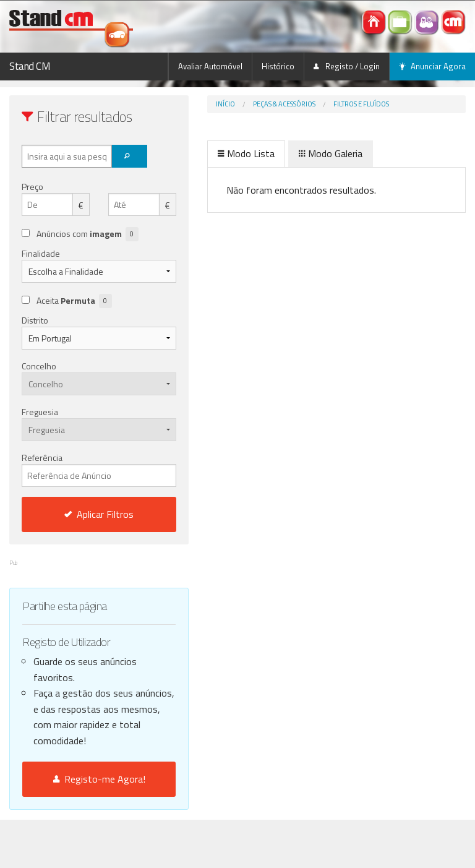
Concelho (39, 366)
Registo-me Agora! (99, 779)
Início (225, 104)
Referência (99, 469)
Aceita (74, 301)
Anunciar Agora (432, 66)
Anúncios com (88, 234)
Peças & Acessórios (284, 104)
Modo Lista (246, 153)
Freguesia (40, 412)
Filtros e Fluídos (361, 104)
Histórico (278, 66)
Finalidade (41, 253)
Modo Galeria (331, 153)
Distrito (35, 320)
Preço (32, 187)
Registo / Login (347, 66)
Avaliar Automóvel (210, 66)
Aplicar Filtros (99, 514)
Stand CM (30, 66)
